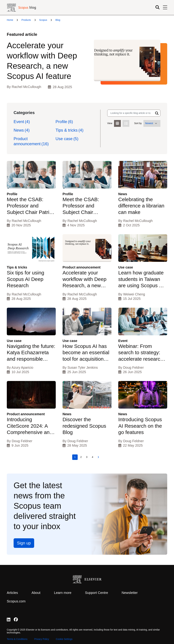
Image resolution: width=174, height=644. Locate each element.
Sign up (24, 543)
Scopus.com (16, 601)
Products (26, 20)
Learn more (63, 593)
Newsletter (130, 593)
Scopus (43, 20)
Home (10, 20)
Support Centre (97, 593)
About (36, 593)
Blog (58, 20)
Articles (12, 593)
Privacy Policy (42, 639)
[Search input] (130, 113)
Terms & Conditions (17, 639)
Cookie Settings (64, 639)
